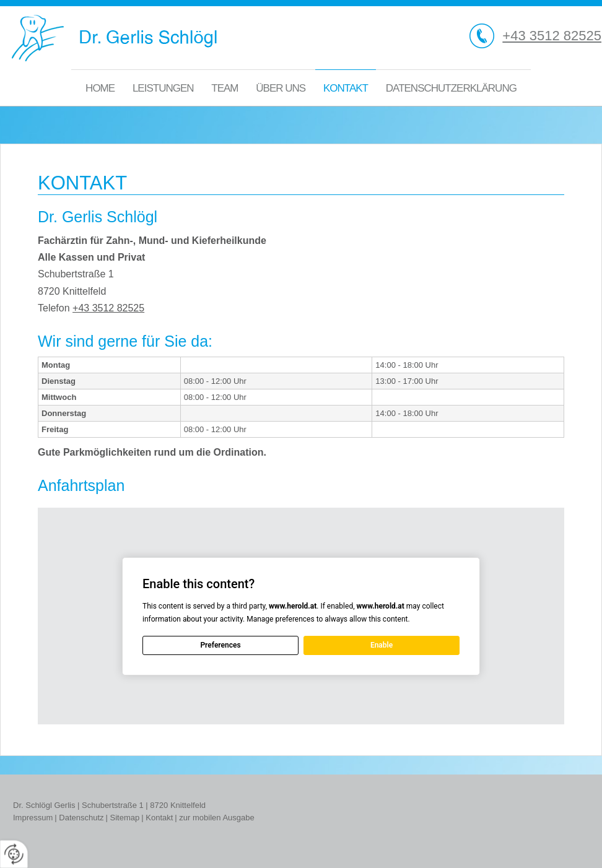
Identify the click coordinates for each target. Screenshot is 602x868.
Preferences (220, 645)
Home (100, 88)
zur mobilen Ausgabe (216, 818)
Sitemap (125, 818)
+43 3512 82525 (552, 36)
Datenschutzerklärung (451, 88)
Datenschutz (81, 818)
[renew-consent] (14, 854)
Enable (382, 645)
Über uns (281, 88)
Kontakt (346, 88)
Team (225, 88)
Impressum (33, 818)
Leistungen (163, 88)
